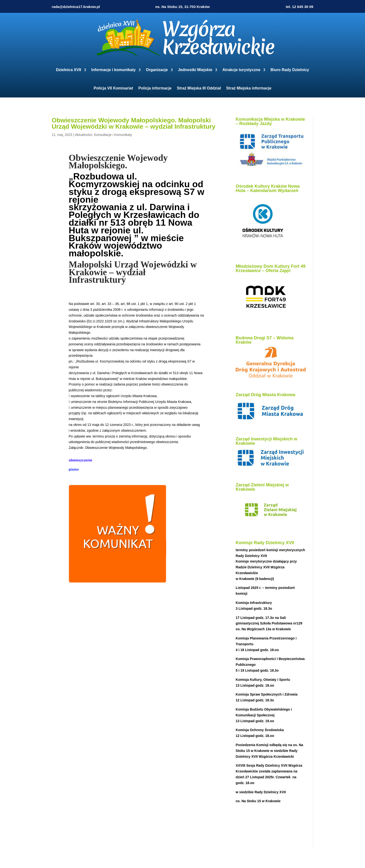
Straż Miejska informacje (249, 88)
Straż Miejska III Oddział (199, 88)
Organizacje (157, 70)
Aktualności (84, 135)
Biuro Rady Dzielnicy (290, 70)
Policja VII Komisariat (113, 88)
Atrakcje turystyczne (241, 70)
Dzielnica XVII (69, 70)
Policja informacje (155, 88)
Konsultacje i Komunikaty (113, 135)
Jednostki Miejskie (195, 70)
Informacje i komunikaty (113, 70)
